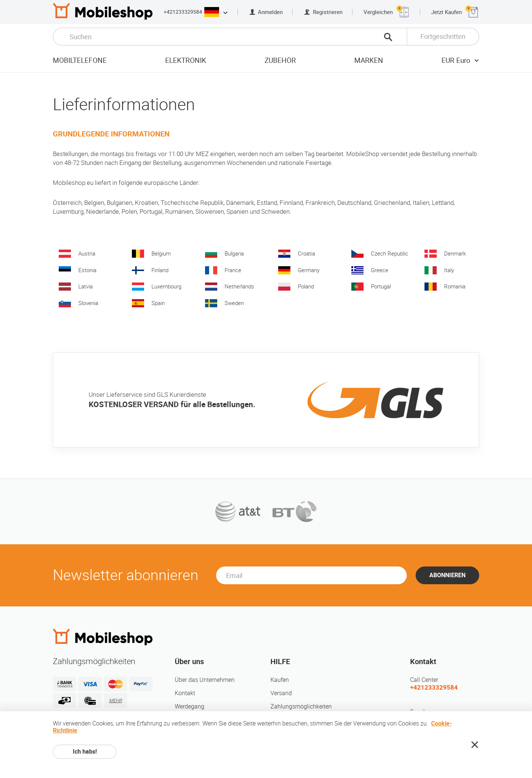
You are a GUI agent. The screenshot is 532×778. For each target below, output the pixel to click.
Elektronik (186, 60)
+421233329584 (183, 12)
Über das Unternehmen (205, 680)
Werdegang (190, 706)
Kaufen (280, 680)
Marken (369, 60)
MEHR (115, 701)
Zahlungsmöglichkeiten (301, 706)
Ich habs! (85, 752)
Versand (281, 693)
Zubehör (280, 60)
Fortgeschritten (443, 36)
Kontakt (185, 693)
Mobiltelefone (80, 60)
